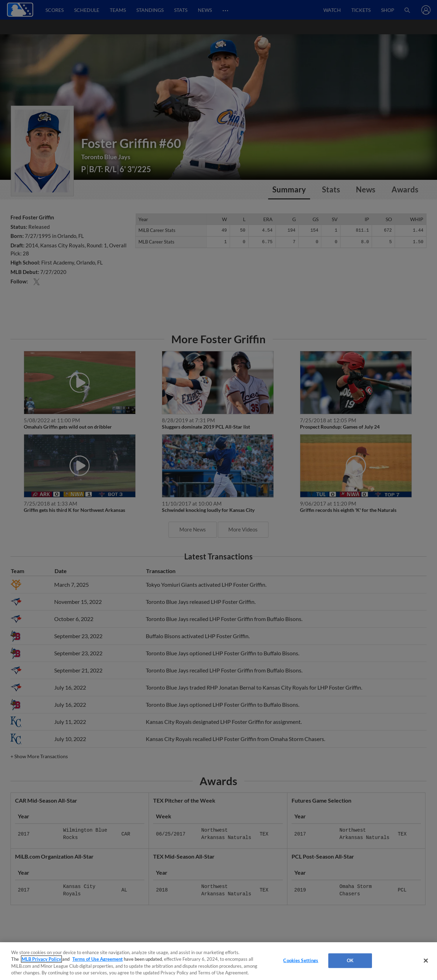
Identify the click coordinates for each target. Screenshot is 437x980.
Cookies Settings (301, 960)
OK (350, 960)
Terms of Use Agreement (98, 959)
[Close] (426, 960)
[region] (218, 961)
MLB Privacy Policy (41, 959)
